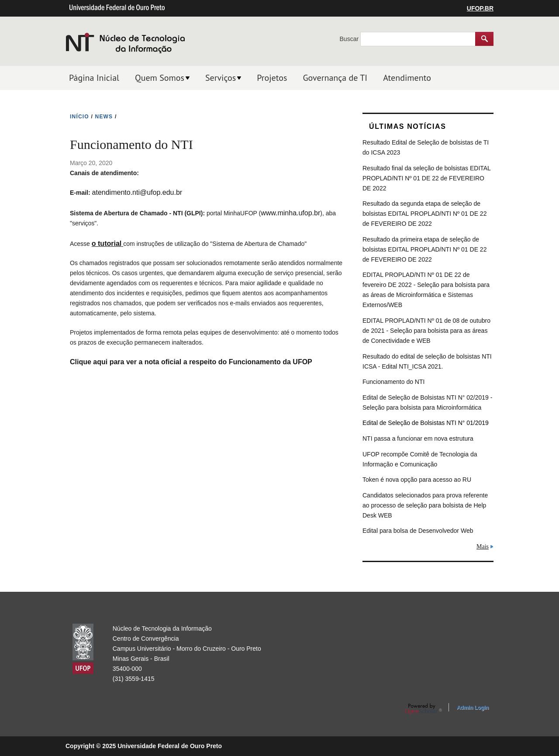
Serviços (221, 78)
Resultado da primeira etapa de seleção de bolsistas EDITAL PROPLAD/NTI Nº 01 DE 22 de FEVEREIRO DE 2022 (424, 249)
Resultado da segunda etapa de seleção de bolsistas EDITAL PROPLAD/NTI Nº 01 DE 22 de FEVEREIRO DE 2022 (424, 214)
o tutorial (107, 243)
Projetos (272, 78)
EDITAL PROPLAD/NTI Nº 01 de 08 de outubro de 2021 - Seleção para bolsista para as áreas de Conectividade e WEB (426, 331)
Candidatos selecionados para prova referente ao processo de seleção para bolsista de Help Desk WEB (425, 505)
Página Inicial (94, 78)
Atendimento (407, 78)
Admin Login (473, 708)
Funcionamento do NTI (393, 382)
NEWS (104, 117)
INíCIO (79, 117)
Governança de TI (335, 78)
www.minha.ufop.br (290, 213)
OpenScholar (423, 709)
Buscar (350, 39)
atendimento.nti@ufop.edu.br (137, 192)
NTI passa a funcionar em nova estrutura (418, 438)
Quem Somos (160, 78)
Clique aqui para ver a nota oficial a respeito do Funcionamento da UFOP (191, 362)
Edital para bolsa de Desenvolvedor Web (418, 531)
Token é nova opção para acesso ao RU (417, 480)
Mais (483, 547)
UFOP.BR (480, 8)
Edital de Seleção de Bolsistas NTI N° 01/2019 (426, 423)
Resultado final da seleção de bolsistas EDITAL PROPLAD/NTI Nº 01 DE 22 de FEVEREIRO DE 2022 (426, 178)
